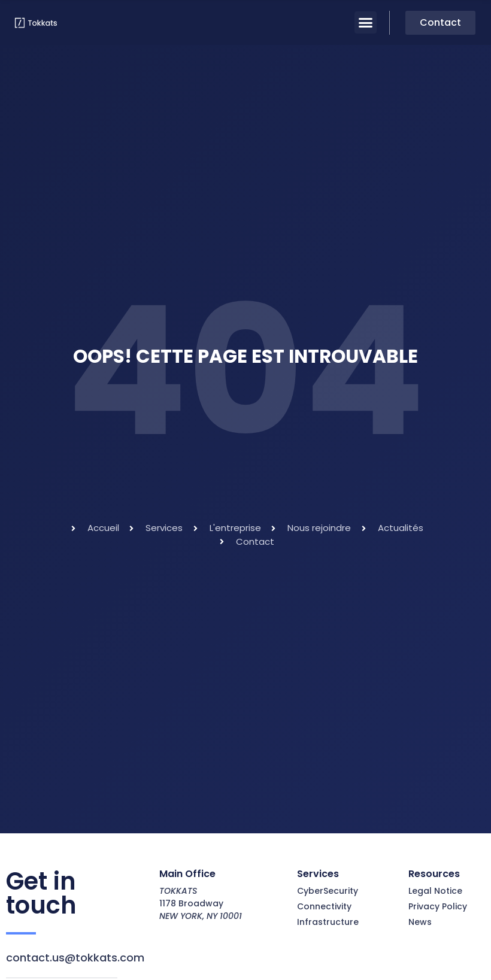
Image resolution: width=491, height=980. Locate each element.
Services (318, 874)
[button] (366, 23)
